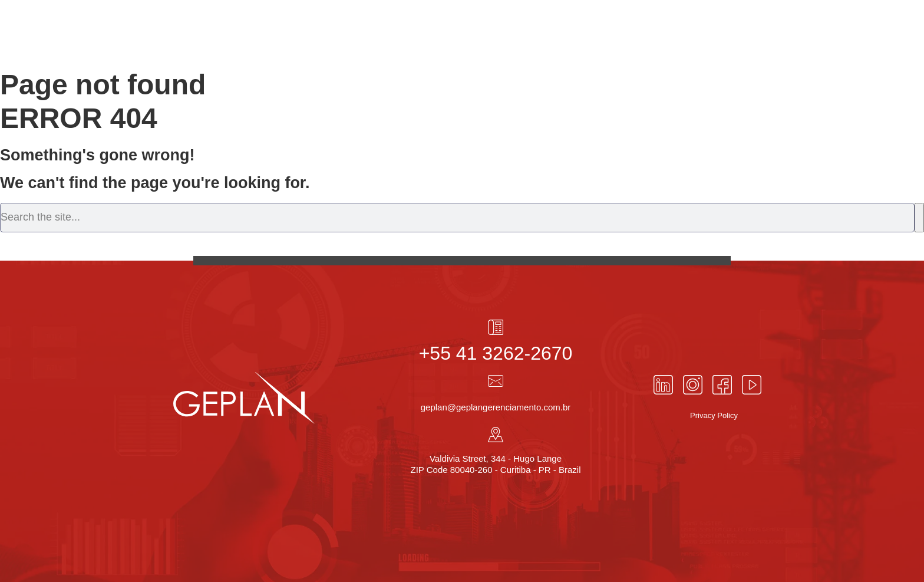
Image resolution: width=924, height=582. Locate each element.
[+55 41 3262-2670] (496, 327)
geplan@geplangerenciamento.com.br (496, 407)
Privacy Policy (714, 415)
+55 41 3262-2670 (496, 353)
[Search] (919, 218)
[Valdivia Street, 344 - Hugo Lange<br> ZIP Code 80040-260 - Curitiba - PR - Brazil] (496, 435)
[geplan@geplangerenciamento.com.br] (496, 381)
